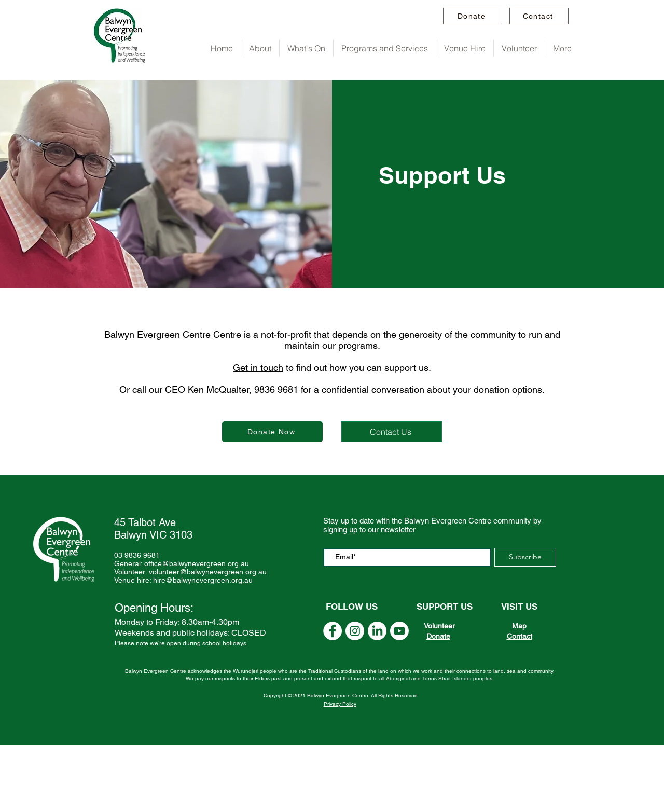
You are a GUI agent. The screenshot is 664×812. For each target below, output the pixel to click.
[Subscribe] (525, 557)
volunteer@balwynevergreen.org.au (208, 572)
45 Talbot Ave (145, 522)
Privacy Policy (340, 704)
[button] (260, 48)
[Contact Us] (392, 432)
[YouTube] (333, 631)
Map (519, 626)
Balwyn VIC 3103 (153, 535)
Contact (520, 636)
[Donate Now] (272, 432)
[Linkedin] (377, 631)
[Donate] (473, 16)
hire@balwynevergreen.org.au (203, 580)
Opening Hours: (154, 608)
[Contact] (539, 16)
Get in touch (258, 368)
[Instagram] (355, 631)
